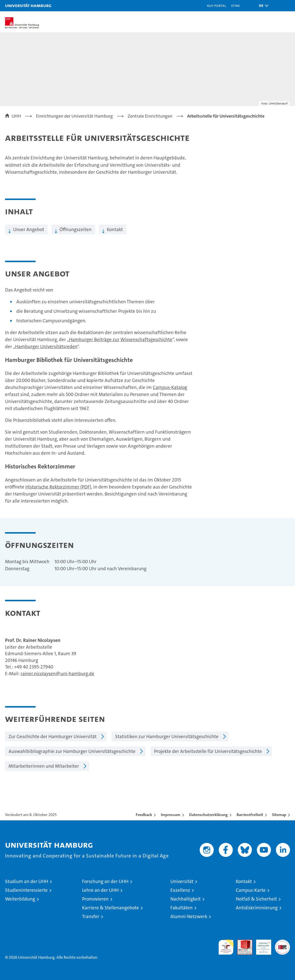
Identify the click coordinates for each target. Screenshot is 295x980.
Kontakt (115, 229)
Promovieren (95, 899)
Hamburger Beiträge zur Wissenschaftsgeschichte (121, 339)
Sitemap (279, 815)
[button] (262, 6)
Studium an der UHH (27, 881)
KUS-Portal (216, 5)
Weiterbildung (20, 899)
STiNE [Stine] (235, 5)
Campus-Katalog (170, 387)
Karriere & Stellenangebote (110, 908)
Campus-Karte (251, 890)
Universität (182, 881)
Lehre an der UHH (100, 890)
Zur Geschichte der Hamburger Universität (53, 737)
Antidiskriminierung (257, 908)
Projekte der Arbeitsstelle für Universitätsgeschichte (208, 751)
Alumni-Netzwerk (189, 916)
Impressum (171, 815)
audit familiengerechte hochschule (226, 947)
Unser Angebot (29, 229)
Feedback (144, 815)
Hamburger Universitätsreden (46, 347)
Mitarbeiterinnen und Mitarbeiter (44, 766)
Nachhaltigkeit (186, 899)
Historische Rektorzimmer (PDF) (58, 487)
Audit (242, 942)
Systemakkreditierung (282, 942)
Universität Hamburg (28, 5)
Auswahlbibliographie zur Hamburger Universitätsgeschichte (72, 751)
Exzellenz (180, 890)
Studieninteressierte (26, 890)
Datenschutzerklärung (208, 815)
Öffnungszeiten (76, 229)
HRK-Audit (261, 945)
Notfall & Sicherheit (256, 899)
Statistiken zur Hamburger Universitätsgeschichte (167, 737)
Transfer (91, 916)
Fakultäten (181, 908)
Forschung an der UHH (105, 881)
